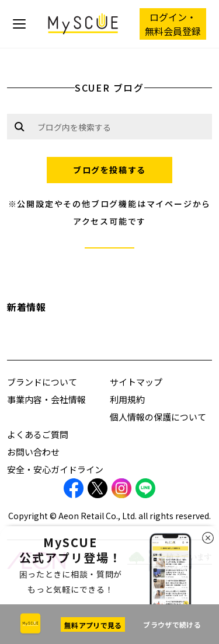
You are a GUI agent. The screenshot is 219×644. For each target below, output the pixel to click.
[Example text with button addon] (122, 127)
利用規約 (127, 399)
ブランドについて (42, 382)
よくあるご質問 (38, 434)
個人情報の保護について (158, 417)
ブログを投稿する (109, 170)
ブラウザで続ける (172, 624)
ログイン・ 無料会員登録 (173, 24)
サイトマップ (136, 382)
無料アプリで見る (93, 625)
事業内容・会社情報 (46, 399)
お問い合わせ (33, 452)
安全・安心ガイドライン (55, 469)
